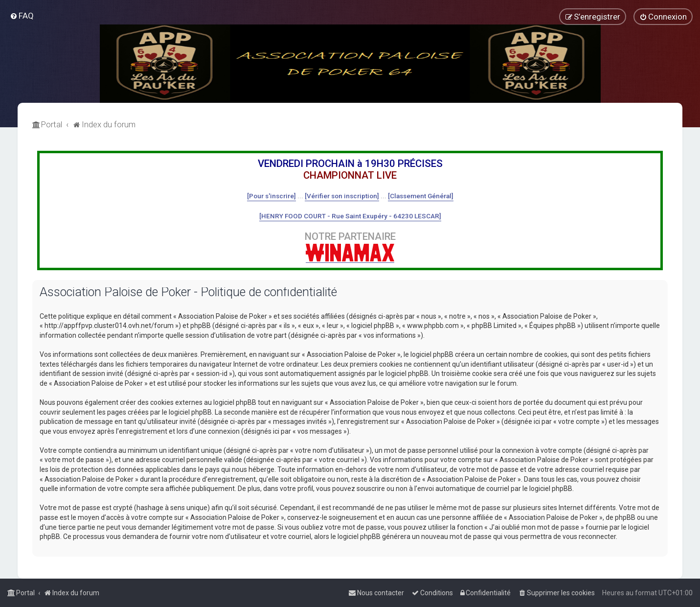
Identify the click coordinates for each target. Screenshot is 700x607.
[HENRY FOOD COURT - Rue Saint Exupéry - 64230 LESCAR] (350, 216)
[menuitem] (22, 16)
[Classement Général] (421, 196)
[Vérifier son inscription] (342, 196)
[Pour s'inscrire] (271, 196)
